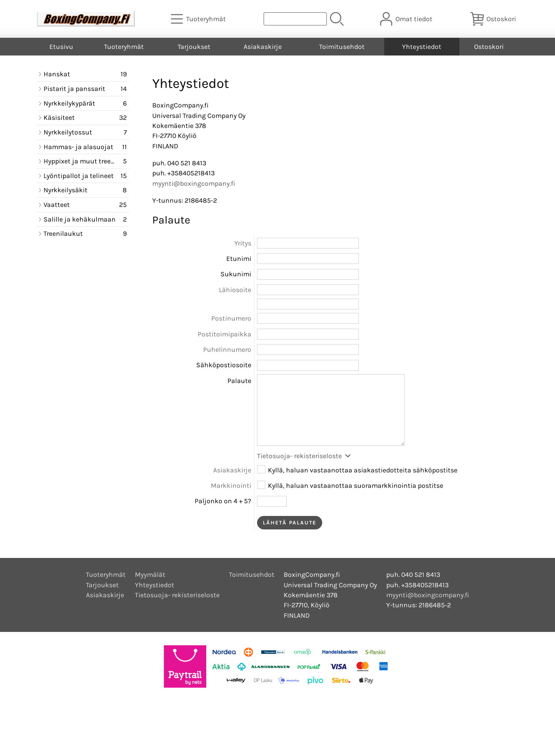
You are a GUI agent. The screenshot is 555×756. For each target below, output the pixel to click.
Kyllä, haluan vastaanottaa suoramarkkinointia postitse (356, 486)
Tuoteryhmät (124, 47)
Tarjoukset (194, 47)
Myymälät (150, 575)
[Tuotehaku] (295, 19)
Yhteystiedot (422, 47)
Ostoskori (489, 47)
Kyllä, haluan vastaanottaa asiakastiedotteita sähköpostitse (363, 470)
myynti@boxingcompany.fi (194, 183)
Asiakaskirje (263, 47)
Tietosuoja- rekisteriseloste (304, 456)
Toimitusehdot (342, 47)
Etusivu (61, 47)
